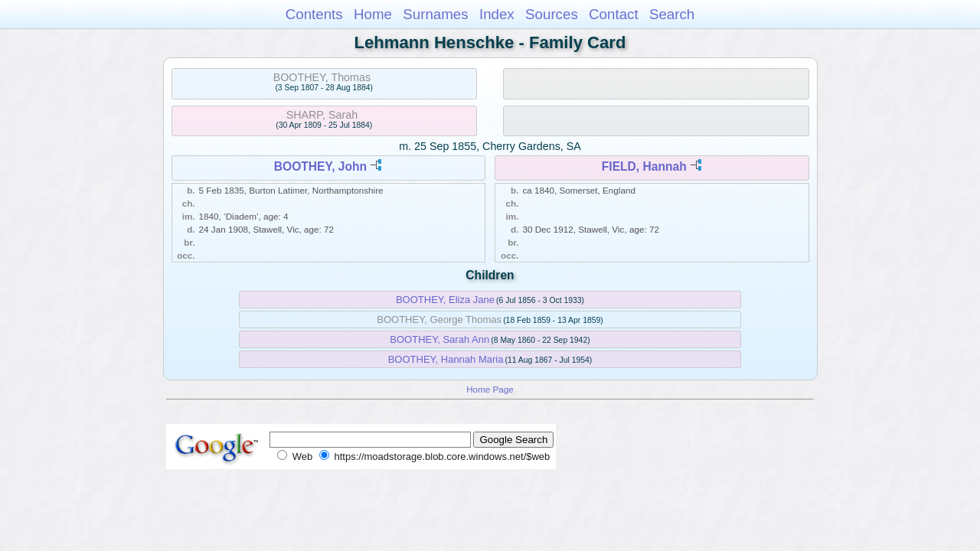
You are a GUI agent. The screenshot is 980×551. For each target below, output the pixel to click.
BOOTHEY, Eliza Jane (445, 300)
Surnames (435, 14)
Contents (314, 14)
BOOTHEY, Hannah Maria (446, 359)
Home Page (490, 389)
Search (672, 14)
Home (373, 14)
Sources (552, 14)
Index (497, 14)
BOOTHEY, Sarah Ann (439, 339)
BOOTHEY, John (320, 166)
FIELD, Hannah (644, 166)
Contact (614, 14)
